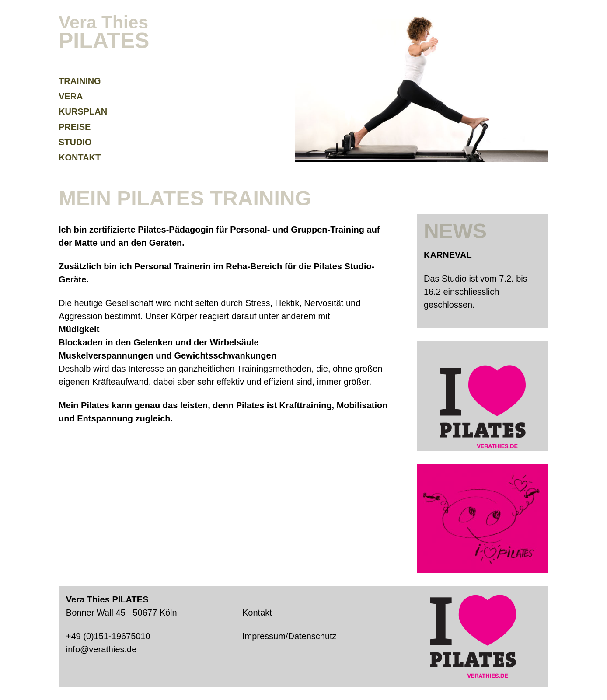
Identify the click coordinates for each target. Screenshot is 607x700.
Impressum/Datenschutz (290, 636)
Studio (75, 142)
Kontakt (80, 157)
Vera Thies (104, 31)
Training (80, 81)
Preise (75, 127)
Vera (71, 96)
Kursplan (83, 111)
